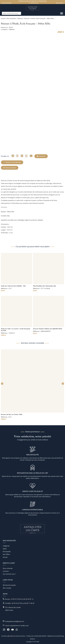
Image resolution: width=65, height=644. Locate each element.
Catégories (6, 546)
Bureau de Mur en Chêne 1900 (12, 414)
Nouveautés (7, 551)
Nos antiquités (11, 18)
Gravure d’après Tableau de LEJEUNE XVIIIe (48, 329)
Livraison (6, 571)
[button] (13, 156)
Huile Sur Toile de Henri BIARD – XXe (13, 286)
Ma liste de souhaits (9, 585)
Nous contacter (7, 3)
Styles (5, 549)
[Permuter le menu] (62, 13)
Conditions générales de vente (10, 636)
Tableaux (20, 18)
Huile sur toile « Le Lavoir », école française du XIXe (16, 330)
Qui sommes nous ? (9, 574)
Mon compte (60, 3)
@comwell (57, 636)
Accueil (3, 18)
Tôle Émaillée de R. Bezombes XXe (45, 286)
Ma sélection (35, 3)
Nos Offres (6, 554)
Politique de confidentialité (34, 636)
